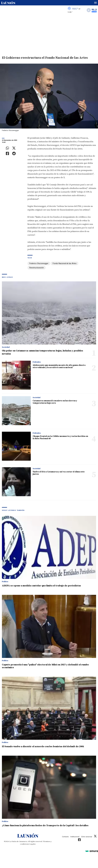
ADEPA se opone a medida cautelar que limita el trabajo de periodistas (41, 586)
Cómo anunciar (87, 837)
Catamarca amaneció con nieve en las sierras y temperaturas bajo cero (55, 402)
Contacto (65, 837)
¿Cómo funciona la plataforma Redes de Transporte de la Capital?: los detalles (45, 825)
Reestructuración (37, 268)
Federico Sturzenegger (39, 263)
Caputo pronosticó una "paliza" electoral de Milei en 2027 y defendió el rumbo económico (45, 666)
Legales (33, 844)
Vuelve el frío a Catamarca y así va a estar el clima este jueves (59, 473)
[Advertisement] (49, 34)
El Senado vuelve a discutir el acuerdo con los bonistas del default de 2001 (43, 746)
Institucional (75, 837)
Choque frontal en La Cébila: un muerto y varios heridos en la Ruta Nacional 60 (60, 437)
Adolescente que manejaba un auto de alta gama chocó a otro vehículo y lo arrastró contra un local (59, 366)
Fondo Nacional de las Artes (65, 263)
